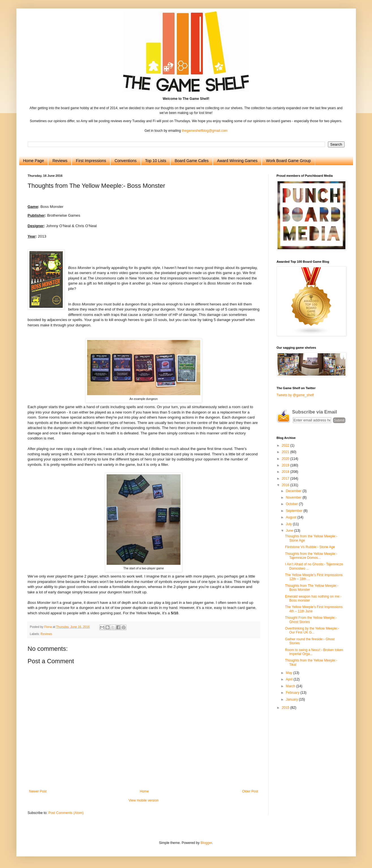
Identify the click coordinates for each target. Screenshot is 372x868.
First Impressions (91, 161)
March (291, 686)
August (292, 517)
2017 (286, 479)
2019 (286, 465)
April (290, 679)
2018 (286, 472)
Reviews (60, 161)
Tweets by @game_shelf (295, 395)
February (293, 693)
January (292, 699)
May (289, 673)
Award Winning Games (237, 161)
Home (144, 791)
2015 (286, 708)
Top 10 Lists (156, 161)
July (289, 524)
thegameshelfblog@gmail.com (205, 131)
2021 (286, 452)
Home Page (34, 161)
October (292, 504)
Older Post (250, 791)
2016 (286, 485)
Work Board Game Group (288, 161)
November (294, 497)
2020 (286, 459)
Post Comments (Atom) (66, 813)
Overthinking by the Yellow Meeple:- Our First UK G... (312, 630)
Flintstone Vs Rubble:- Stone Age (310, 547)
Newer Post (38, 791)
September (294, 511)
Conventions (126, 161)
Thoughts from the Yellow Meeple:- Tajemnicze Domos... (311, 556)
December (294, 491)
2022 (286, 445)
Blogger (206, 843)
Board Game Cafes (192, 161)
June (290, 531)
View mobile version (144, 800)
